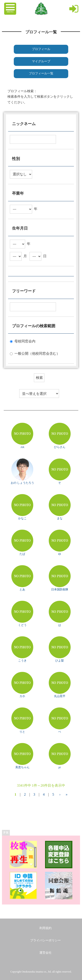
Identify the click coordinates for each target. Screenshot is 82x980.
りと (22, 732)
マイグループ (41, 61)
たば (22, 554)
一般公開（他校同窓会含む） (37, 353)
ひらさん (60, 447)
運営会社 (45, 953)
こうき (22, 661)
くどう (22, 625)
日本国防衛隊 (60, 589)
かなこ (22, 518)
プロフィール (41, 49)
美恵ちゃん (22, 767)
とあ (22, 589)
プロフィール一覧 (41, 73)
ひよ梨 (60, 661)
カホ (22, 696)
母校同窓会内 (25, 341)
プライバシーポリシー (45, 940)
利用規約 (45, 928)
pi (60, 767)
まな (60, 518)
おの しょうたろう (22, 483)
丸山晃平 (60, 696)
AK (22, 447)
